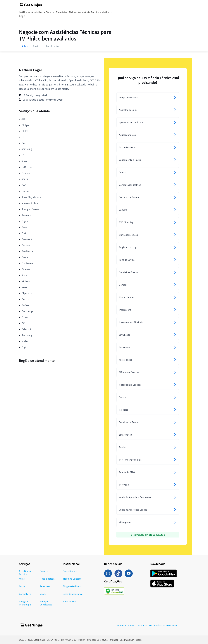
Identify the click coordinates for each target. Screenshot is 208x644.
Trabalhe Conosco (72, 579)
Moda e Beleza (47, 579)
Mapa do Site (69, 601)
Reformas (45, 586)
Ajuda (131, 625)
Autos (22, 586)
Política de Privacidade (166, 625)
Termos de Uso (144, 625)
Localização (52, 46)
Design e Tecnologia (25, 603)
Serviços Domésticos (46, 603)
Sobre (25, 46)
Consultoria (25, 594)
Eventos (44, 571)
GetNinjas (25, 12)
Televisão (61, 12)
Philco (72, 12)
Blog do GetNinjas (72, 586)
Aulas (22, 579)
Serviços (37, 46)
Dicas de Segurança (73, 594)
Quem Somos (70, 571)
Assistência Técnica (43, 12)
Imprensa (121, 625)
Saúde (43, 594)
